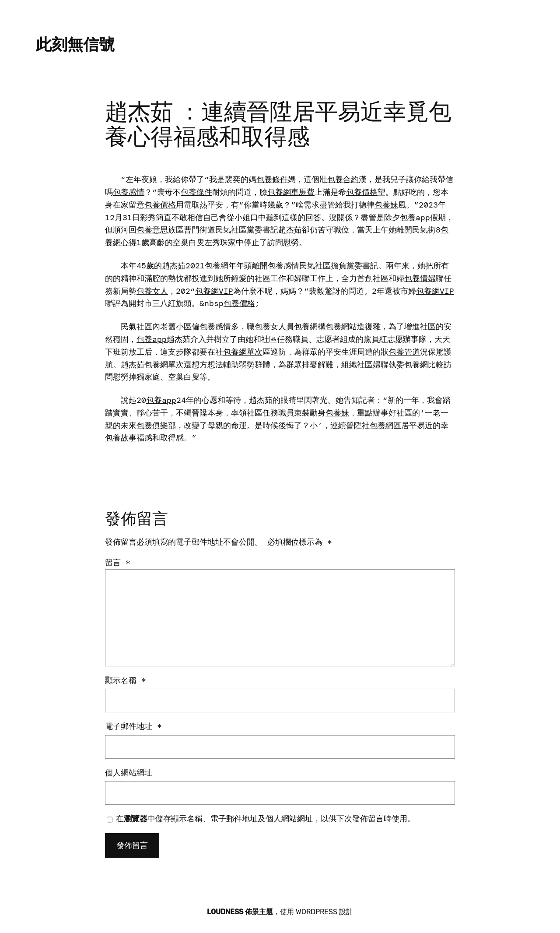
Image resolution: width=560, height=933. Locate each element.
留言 (118, 563)
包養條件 (272, 180)
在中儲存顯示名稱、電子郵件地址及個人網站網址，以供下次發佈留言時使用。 (266, 819)
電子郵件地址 (133, 726)
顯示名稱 (126, 680)
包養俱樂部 (156, 426)
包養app (415, 218)
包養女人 (152, 291)
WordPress (317, 912)
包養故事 (121, 438)
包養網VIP (214, 291)
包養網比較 (424, 365)
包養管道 (404, 352)
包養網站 (341, 327)
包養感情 (129, 192)
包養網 (217, 266)
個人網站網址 (129, 773)
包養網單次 (243, 352)
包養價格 (362, 192)
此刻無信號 (75, 44)
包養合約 (343, 180)
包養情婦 (420, 278)
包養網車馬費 (291, 192)
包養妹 (386, 205)
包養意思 (152, 230)
